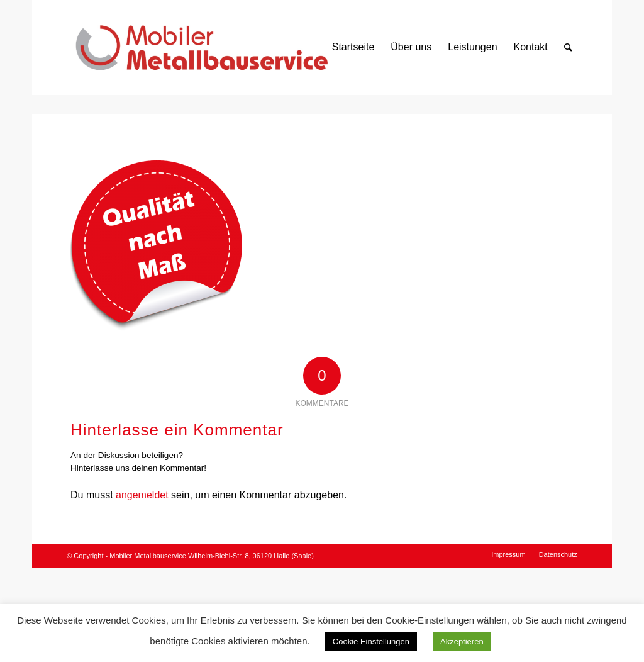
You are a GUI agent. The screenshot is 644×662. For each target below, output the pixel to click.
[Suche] (568, 47)
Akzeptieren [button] (462, 642)
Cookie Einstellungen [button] (371, 642)
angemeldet (142, 495)
